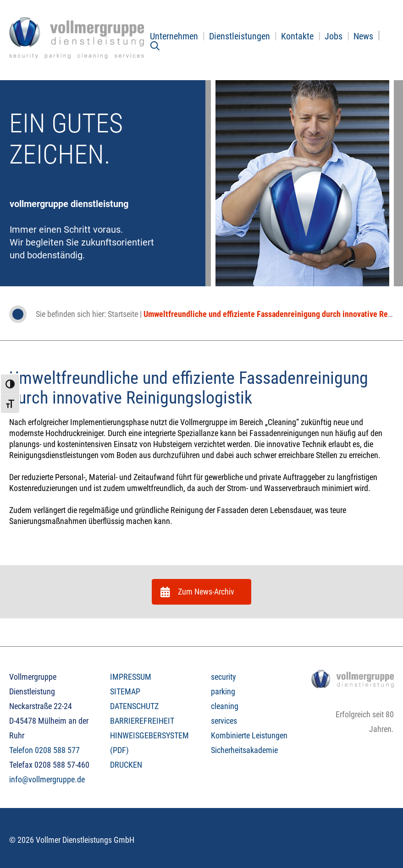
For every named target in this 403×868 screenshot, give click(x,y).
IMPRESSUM (131, 677)
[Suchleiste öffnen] (155, 46)
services (224, 721)
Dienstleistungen (240, 36)
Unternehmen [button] (174, 36)
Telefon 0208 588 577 (44, 750)
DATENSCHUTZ (134, 706)
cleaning (225, 706)
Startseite (123, 314)
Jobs (334, 36)
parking (223, 691)
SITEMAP (125, 691)
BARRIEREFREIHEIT (142, 721)
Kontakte (297, 36)
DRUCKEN (126, 765)
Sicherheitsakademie (244, 750)
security (224, 677)
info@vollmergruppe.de (47, 779)
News (363, 36)
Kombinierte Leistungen (249, 735)
